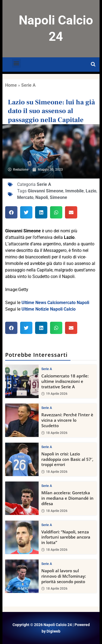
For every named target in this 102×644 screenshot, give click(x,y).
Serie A (28, 85)
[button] (16, 63)
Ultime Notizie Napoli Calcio (49, 309)
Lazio (91, 191)
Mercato (25, 197)
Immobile (75, 191)
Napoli (42, 197)
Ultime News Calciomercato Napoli (55, 303)
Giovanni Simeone (46, 191)
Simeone (58, 197)
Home (11, 85)
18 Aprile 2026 (54, 433)
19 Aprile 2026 (54, 394)
